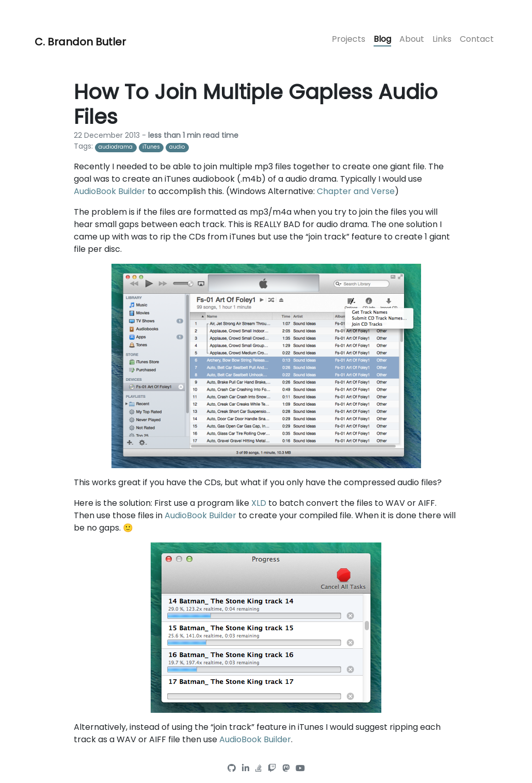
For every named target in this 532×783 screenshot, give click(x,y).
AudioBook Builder (110, 191)
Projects (349, 39)
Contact (477, 39)
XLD (259, 503)
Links (442, 39)
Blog (382, 39)
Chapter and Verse (356, 191)
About (412, 39)
